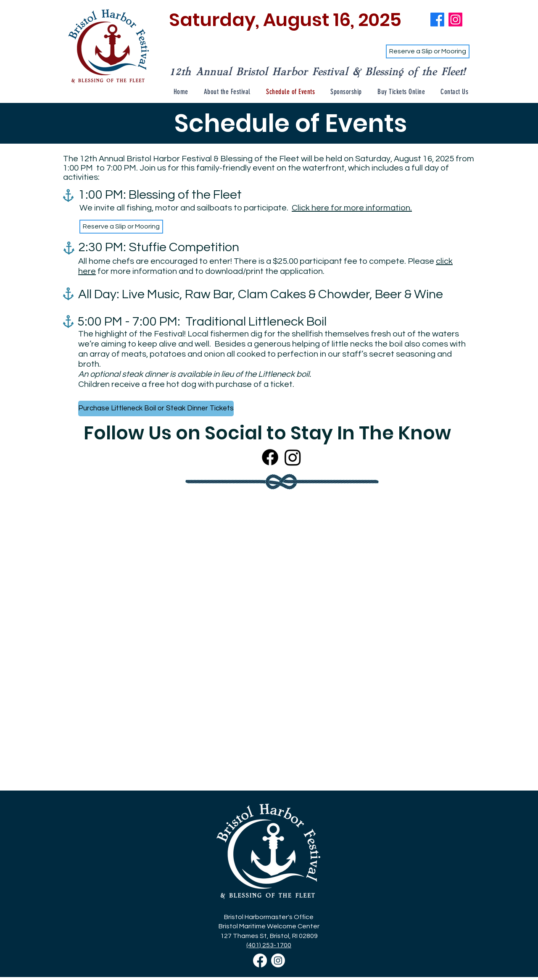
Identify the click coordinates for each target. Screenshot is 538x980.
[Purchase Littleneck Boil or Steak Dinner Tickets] (156, 409)
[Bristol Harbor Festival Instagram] (278, 960)
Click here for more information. (352, 208)
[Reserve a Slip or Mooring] (428, 51)
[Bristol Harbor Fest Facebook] (437, 20)
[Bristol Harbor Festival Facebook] (260, 960)
